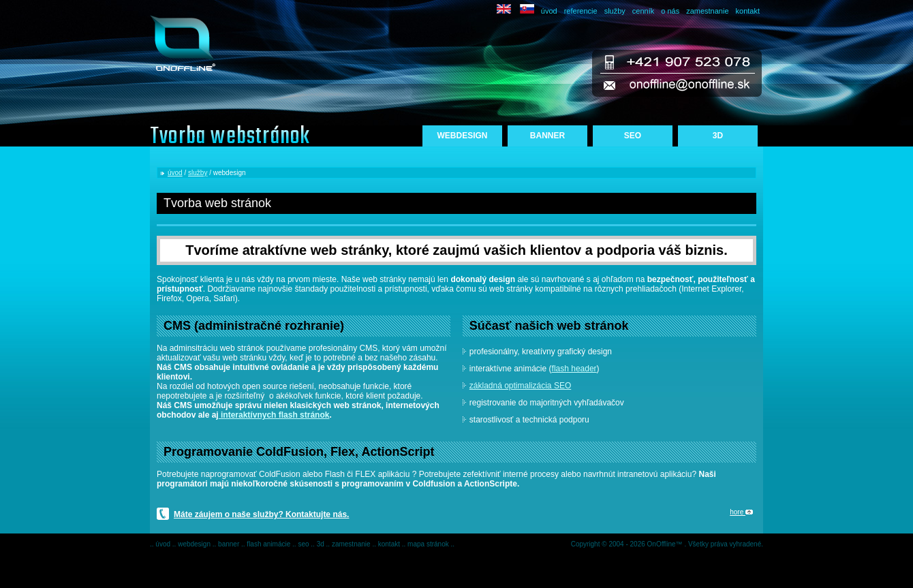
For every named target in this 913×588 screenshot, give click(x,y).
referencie (581, 11)
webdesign (195, 544)
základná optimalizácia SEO (520, 386)
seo (304, 544)
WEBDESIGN (462, 136)
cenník (643, 11)
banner (230, 544)
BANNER (547, 136)
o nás (670, 11)
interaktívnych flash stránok (274, 415)
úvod (549, 11)
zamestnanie (707, 11)
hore (741, 512)
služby (615, 11)
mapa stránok (429, 544)
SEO (633, 136)
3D (718, 136)
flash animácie (269, 544)
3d (322, 544)
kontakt (748, 11)
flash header (574, 369)
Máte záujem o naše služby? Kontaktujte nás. (261, 514)
